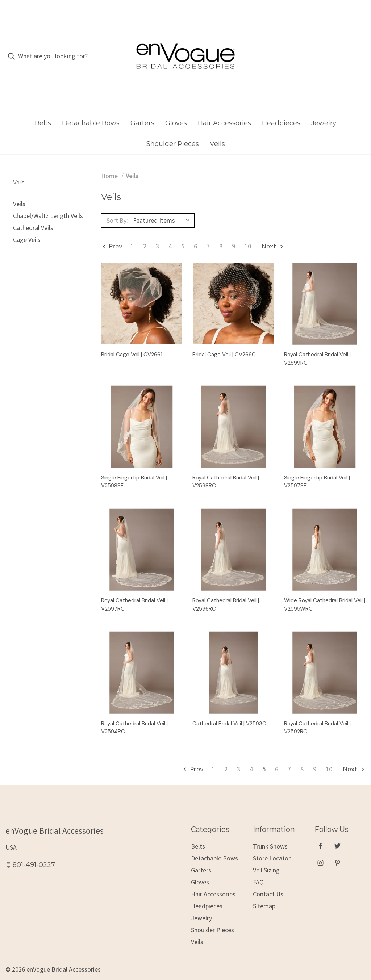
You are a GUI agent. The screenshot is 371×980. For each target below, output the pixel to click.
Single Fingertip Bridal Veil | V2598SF (134, 468)
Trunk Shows (270, 832)
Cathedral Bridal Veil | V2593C (229, 709)
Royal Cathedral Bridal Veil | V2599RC (317, 345)
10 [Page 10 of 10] (248, 232)
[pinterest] (337, 849)
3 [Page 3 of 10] (157, 232)
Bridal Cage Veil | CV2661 (132, 341)
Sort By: (117, 207)
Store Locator (272, 844)
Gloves (176, 109)
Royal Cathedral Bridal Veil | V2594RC (134, 714)
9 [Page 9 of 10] (234, 232)
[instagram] (320, 849)
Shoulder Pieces (173, 130)
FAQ (258, 868)
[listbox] (163, 207)
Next (273, 233)
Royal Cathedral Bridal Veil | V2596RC (226, 591)
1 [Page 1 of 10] (132, 232)
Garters (142, 109)
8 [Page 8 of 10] (221, 232)
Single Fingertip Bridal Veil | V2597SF (317, 468)
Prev (112, 233)
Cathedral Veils (33, 214)
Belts (43, 109)
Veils (217, 130)
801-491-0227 (34, 851)
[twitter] (337, 832)
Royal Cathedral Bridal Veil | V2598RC (226, 468)
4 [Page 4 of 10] (170, 232)
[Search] (14, 49)
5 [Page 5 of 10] (183, 232)
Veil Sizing (266, 856)
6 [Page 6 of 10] (195, 232)
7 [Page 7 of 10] (208, 232)
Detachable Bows (91, 109)
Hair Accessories (224, 109)
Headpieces (281, 109)
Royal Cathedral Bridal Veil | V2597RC (134, 591)
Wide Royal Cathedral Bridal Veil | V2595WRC (325, 591)
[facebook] (320, 832)
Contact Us (268, 880)
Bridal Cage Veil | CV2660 (224, 341)
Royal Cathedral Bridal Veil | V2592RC (317, 714)
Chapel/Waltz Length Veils (48, 202)
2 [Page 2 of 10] (145, 232)
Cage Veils (27, 226)
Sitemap (264, 892)
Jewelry (324, 109)
